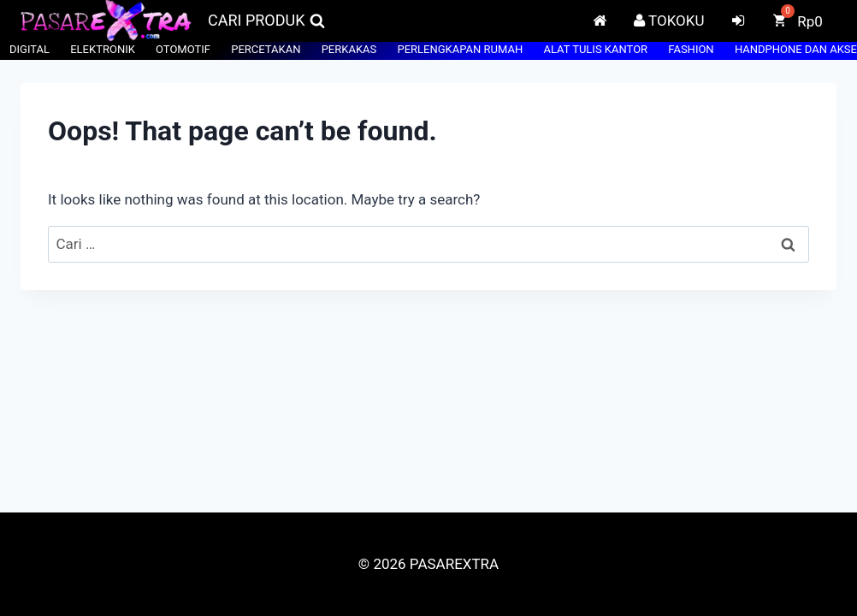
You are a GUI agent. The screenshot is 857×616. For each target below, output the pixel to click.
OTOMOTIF (183, 49)
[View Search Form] (266, 21)
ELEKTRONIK (103, 49)
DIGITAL (30, 49)
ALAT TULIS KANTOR (595, 49)
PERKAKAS (349, 49)
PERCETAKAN (266, 49)
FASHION (691, 49)
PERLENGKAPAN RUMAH (460, 49)
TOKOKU (669, 21)
